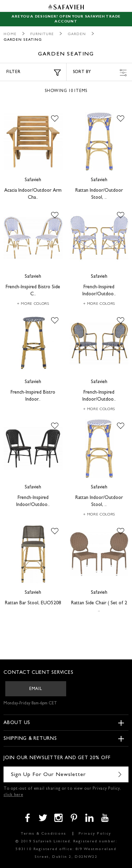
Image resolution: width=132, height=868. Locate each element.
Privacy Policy (95, 834)
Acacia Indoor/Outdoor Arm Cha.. (33, 194)
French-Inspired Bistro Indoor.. (33, 396)
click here (13, 795)
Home (10, 34)
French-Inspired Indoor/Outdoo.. (99, 291)
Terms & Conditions (43, 834)
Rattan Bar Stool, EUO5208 (33, 603)
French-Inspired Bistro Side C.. (33, 291)
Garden (77, 34)
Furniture (42, 34)
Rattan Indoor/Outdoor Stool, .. (99, 194)
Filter (34, 73)
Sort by (100, 73)
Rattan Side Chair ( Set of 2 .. (99, 607)
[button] (55, 119)
